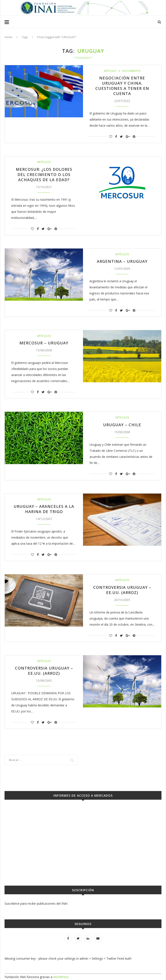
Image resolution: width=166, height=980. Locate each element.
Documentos (131, 71)
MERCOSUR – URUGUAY (44, 343)
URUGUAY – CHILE (122, 425)
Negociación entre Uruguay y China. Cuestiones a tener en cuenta (122, 86)
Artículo (110, 71)
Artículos (44, 162)
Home (8, 37)
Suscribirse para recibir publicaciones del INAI (36, 903)
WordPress (61, 977)
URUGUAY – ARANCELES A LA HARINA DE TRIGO (44, 509)
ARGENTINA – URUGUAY (122, 261)
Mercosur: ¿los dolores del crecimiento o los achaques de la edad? (44, 174)
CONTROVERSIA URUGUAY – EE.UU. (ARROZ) (122, 590)
